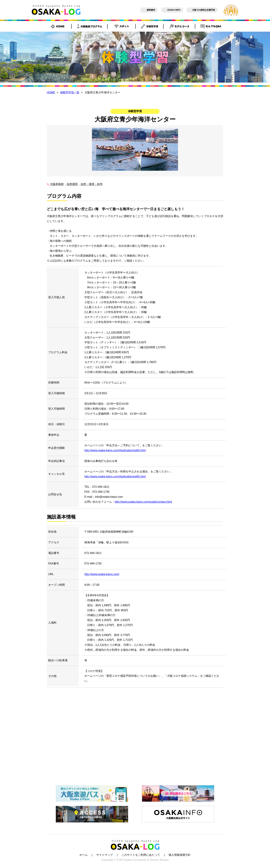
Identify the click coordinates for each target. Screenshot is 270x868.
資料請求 (149, 10)
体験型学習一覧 (70, 92)
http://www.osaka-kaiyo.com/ (102, 574)
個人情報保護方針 (180, 855)
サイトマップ (105, 855)
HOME (51, 92)
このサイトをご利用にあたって (141, 855)
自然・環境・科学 (92, 184)
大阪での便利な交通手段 (202, 10)
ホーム (84, 855)
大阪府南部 (57, 184)
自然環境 (72, 184)
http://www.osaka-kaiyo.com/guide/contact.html (143, 502)
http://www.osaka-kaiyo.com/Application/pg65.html (115, 450)
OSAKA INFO (172, 10)
